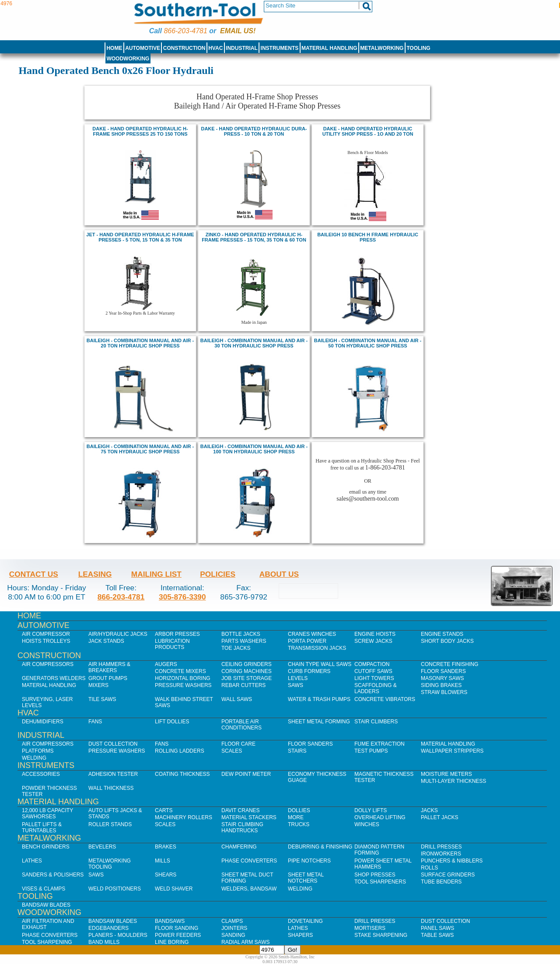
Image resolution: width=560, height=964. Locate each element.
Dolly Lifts (371, 810)
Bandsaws (170, 921)
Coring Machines (247, 671)
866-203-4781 (185, 31)
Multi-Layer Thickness (453, 781)
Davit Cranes (241, 810)
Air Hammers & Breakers (109, 667)
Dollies (299, 810)
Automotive (143, 48)
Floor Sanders (443, 671)
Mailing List (156, 574)
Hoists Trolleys (46, 641)
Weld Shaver (174, 889)
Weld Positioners (115, 889)
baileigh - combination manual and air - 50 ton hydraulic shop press (368, 343)
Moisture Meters (446, 774)
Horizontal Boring (183, 678)
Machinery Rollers (184, 817)
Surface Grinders (448, 875)
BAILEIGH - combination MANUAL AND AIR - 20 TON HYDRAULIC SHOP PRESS (140, 343)
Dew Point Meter (246, 774)
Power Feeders (178, 935)
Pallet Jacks (440, 817)
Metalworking (382, 48)
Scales (232, 751)
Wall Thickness (111, 788)
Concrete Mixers (180, 671)
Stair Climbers (376, 722)
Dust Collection (113, 744)
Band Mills (104, 942)
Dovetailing (305, 921)
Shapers (300, 935)
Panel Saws (437, 928)
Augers (166, 664)
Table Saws (437, 935)
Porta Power (307, 641)
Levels (298, 678)
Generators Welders (54, 678)
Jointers (234, 928)
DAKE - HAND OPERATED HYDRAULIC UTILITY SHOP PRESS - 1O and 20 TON (368, 131)
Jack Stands (106, 641)
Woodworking (128, 59)
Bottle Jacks (241, 634)
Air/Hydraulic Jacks (118, 634)
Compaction (372, 664)
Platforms (38, 751)
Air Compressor (46, 634)
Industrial (242, 48)
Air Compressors (48, 664)
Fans (95, 722)
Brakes (166, 847)
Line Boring (172, 942)
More (296, 817)
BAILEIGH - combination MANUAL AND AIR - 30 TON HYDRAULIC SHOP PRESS (254, 343)
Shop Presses (375, 875)
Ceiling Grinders (247, 664)
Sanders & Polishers (53, 875)
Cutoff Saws (373, 671)
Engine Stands (442, 634)
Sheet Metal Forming (319, 722)
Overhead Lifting (380, 817)
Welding (34, 758)
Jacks (429, 810)
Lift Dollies (172, 722)
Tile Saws (102, 699)
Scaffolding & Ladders (376, 688)
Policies (218, 574)
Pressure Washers (183, 685)
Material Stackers (249, 817)
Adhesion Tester (113, 774)
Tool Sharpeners (380, 882)
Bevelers (102, 847)
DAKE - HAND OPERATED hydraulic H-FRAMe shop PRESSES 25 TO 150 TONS (140, 131)
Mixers (98, 685)
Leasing (95, 574)
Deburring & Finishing (320, 847)
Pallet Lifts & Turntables (42, 827)
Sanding (233, 935)
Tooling (418, 48)
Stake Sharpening (381, 935)
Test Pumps (371, 751)
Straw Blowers (444, 692)
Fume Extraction (380, 744)
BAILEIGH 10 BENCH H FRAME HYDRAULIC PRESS (368, 237)
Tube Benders (441, 882)
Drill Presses (441, 847)
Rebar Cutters (243, 685)
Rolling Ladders (180, 751)
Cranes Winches (312, 634)
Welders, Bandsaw (249, 889)
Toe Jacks (236, 648)
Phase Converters (249, 861)
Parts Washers (244, 641)
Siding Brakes (441, 685)
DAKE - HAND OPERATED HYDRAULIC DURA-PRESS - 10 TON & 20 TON (254, 131)
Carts (164, 810)
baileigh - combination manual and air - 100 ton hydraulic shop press (254, 449)
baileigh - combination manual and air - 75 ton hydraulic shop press (140, 449)
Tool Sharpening (47, 942)
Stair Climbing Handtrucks (242, 827)
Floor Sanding (177, 928)
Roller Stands (110, 824)
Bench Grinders (46, 847)
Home (114, 48)
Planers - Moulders (118, 935)
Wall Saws (237, 699)
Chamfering (239, 847)
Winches (367, 824)
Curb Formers (309, 671)
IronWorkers (441, 854)
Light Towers (374, 678)
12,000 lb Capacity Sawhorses (47, 813)
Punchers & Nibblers (452, 861)
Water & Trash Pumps (319, 699)
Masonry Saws (442, 678)
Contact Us (34, 574)
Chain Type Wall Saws (320, 664)
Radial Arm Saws (245, 942)
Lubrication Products (172, 644)
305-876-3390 (182, 597)
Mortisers (370, 928)
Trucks (299, 824)
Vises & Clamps (44, 889)
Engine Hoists (375, 634)
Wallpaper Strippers (452, 751)
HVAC (215, 48)
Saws (296, 685)
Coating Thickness (182, 774)
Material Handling (329, 48)
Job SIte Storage (247, 678)
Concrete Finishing (450, 664)
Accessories (41, 774)
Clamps (232, 921)
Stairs (297, 751)
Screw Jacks (373, 641)
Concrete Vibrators (385, 699)
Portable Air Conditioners (241, 725)
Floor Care (238, 744)
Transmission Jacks (317, 648)
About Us (279, 574)
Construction (184, 48)
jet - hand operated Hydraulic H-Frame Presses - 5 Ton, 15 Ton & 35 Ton (140, 237)
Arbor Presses (177, 634)
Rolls (429, 868)
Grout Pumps (108, 678)
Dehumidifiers (43, 722)
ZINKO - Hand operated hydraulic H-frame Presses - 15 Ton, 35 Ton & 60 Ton (254, 237)
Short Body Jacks (447, 641)
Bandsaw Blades (46, 905)
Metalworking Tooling (110, 864)
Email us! (238, 31)
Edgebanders (108, 928)
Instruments (280, 48)
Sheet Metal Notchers (306, 878)
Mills (163, 861)
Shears (166, 875)
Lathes (32, 861)
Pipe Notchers (309, 861)
